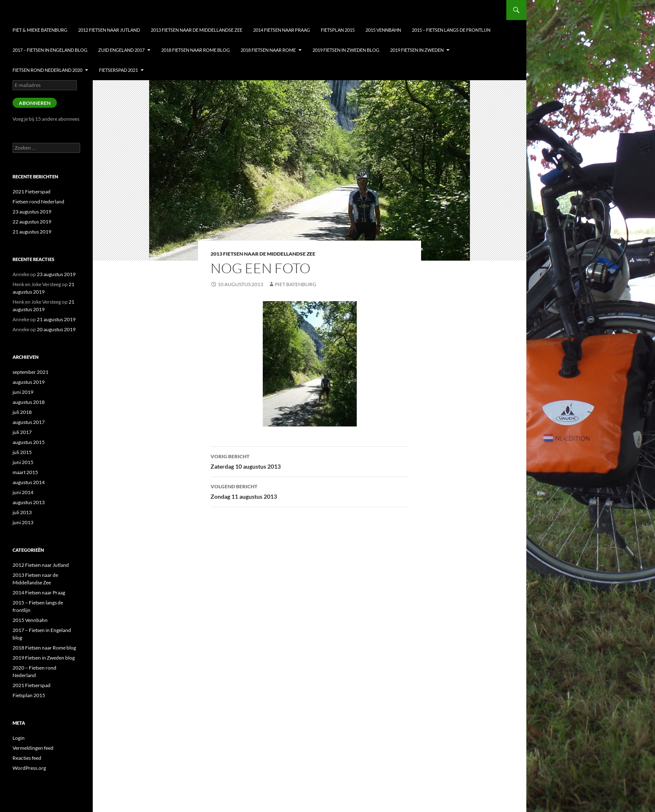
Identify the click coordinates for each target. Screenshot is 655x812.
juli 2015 (22, 452)
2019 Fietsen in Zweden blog (346, 50)
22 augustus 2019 (32, 222)
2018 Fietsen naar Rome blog (195, 50)
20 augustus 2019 (56, 329)
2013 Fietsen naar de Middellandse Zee (197, 30)
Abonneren (35, 103)
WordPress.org (29, 768)
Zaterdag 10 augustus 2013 (310, 461)
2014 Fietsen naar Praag (282, 30)
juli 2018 (22, 412)
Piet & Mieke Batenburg (40, 30)
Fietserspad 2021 (118, 70)
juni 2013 (23, 522)
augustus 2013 (29, 502)
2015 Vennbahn (383, 30)
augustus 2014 (29, 482)
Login (19, 738)
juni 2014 (23, 492)
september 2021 (30, 372)
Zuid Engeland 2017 (121, 50)
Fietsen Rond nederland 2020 (47, 70)
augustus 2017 (29, 422)
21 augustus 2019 (32, 232)
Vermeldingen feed (33, 748)
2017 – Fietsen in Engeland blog (50, 50)
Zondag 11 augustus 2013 (310, 491)
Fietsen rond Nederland (38, 202)
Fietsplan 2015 (338, 30)
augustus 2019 (29, 382)
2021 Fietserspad (32, 192)
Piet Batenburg (296, 284)
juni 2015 (23, 462)
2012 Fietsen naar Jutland (109, 30)
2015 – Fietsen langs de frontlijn (451, 30)
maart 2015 (25, 472)
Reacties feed (27, 758)
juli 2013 (22, 512)
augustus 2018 (29, 402)
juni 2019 (23, 392)
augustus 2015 (29, 442)
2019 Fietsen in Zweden (417, 50)
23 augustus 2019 (32, 212)
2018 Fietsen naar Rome (268, 50)
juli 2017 (22, 432)
